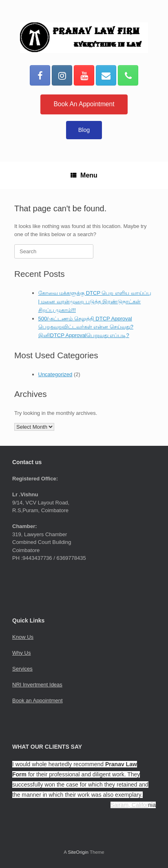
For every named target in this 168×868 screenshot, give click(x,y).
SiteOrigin (78, 852)
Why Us (22, 653)
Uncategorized (55, 374)
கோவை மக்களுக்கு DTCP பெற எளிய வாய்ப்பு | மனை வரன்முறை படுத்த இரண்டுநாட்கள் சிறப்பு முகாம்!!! (95, 301)
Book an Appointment (38, 700)
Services (22, 669)
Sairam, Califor (129, 805)
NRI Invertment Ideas (37, 685)
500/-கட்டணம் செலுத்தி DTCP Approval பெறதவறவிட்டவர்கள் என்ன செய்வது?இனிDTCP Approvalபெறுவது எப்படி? (86, 327)
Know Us (23, 637)
